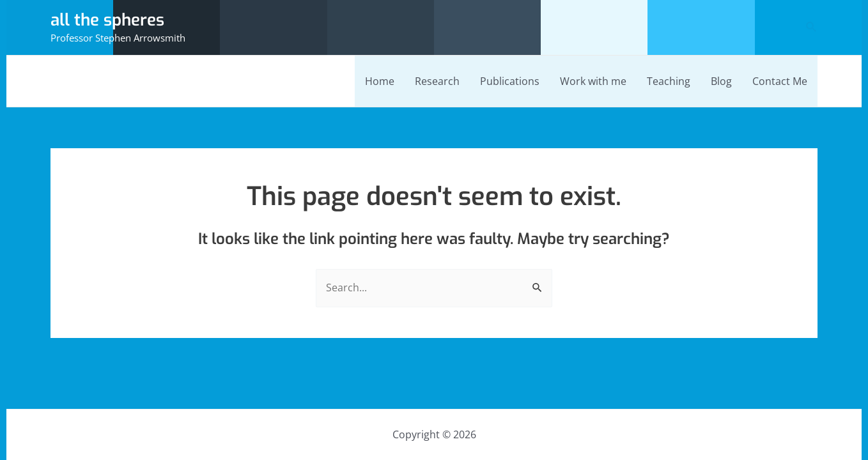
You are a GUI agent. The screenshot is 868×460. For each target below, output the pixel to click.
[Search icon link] (812, 27)
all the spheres (107, 20)
